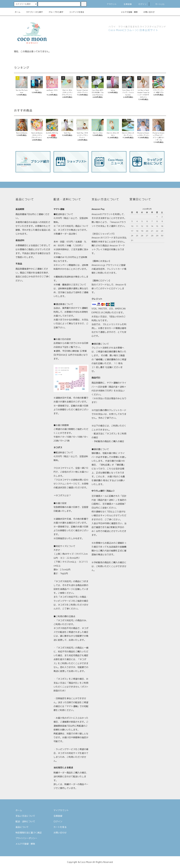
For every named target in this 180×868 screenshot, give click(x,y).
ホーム (18, 12)
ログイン (141, 4)
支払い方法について (25, 816)
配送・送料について (25, 821)
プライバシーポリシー (26, 838)
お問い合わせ (147, 12)
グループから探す (54, 12)
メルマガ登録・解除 (127, 12)
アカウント (110, 4)
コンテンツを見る (75, 12)
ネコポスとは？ (63, 495)
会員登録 (126, 4)
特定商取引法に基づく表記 (29, 833)
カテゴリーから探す (33, 12)
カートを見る (60, 827)
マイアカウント (61, 810)
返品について (22, 827)
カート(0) (158, 4)
